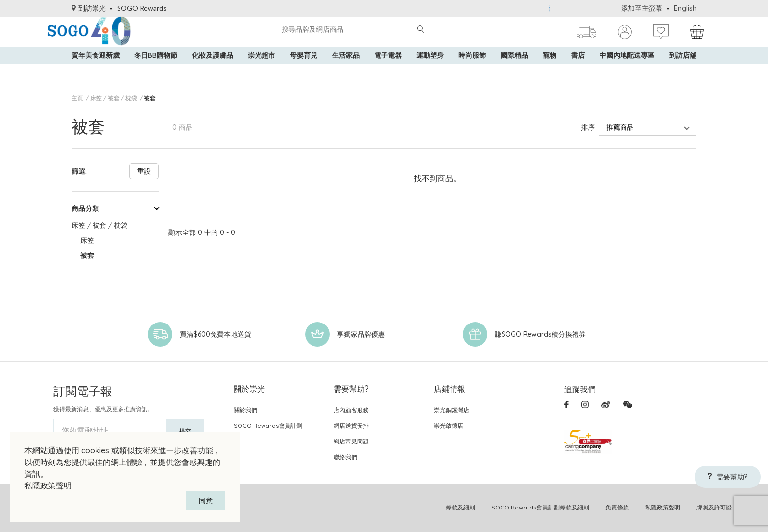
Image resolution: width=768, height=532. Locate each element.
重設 (144, 171)
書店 (578, 69)
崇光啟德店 (449, 426)
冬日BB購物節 (156, 69)
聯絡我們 (345, 457)
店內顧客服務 (351, 410)
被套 (150, 98)
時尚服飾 (472, 69)
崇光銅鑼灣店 (452, 410)
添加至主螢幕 (642, 8)
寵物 (550, 69)
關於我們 (245, 410)
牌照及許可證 (714, 507)
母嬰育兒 (304, 69)
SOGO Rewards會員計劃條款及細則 (540, 507)
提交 (185, 431)
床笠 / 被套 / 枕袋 (114, 98)
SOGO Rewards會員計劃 (268, 426)
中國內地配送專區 (627, 69)
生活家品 (346, 69)
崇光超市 (262, 69)
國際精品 (514, 69)
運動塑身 (430, 69)
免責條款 (617, 507)
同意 (206, 501)
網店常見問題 (351, 441)
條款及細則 (460, 507)
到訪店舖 (683, 69)
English (685, 8)
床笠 (87, 240)
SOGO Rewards (142, 8)
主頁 (77, 98)
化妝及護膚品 (213, 69)
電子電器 (388, 69)
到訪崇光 (89, 8)
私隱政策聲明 (48, 486)
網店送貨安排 (351, 426)
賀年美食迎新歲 (96, 69)
